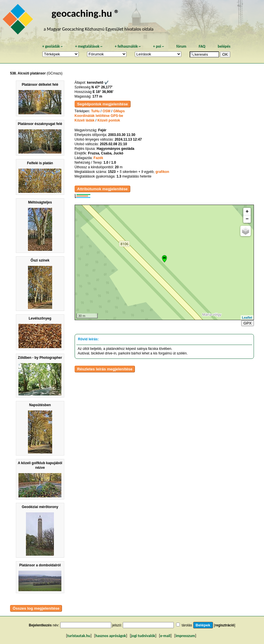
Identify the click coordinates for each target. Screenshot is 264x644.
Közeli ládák (85, 120)
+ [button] (247, 212)
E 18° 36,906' (103, 92)
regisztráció (224, 625)
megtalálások (89, 46)
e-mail (165, 636)
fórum (181, 46)
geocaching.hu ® (86, 13)
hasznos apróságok (111, 636)
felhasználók (128, 46)
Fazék (98, 158)
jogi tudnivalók (143, 636)
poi (159, 46)
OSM (106, 111)
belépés (224, 46)
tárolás (187, 625)
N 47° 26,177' (102, 87)
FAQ (202, 46)
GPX (248, 323)
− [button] (247, 219)
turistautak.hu (79, 636)
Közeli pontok (109, 120)
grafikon (162, 172)
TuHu (95, 111)
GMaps (119, 111)
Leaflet (247, 318)
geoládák (52, 46)
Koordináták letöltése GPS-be (99, 116)
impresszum (185, 636)
